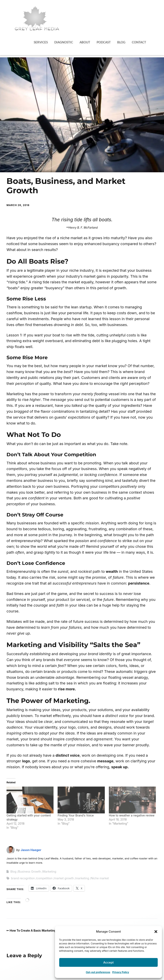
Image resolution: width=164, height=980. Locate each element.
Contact (139, 42)
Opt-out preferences (98, 972)
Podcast (104, 42)
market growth (64, 878)
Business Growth (30, 871)
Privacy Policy (121, 972)
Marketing (49, 871)
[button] (156, 932)
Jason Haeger (31, 850)
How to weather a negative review (132, 815)
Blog (121, 42)
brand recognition (23, 878)
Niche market (100, 878)
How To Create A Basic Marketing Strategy (39, 930)
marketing (82, 878)
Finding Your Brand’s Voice (76, 815)
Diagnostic (64, 42)
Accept (108, 962)
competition (45, 878)
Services (41, 42)
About (85, 42)
